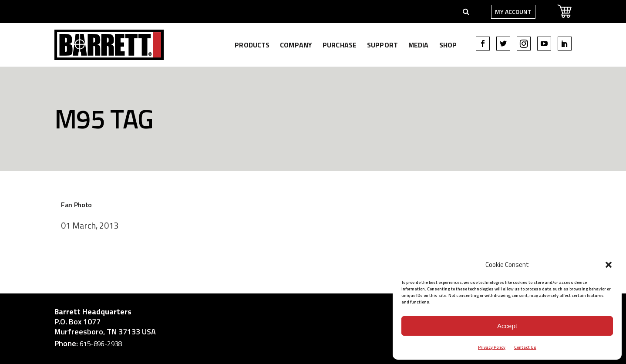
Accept (507, 326)
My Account (513, 12)
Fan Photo (76, 205)
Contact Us (525, 347)
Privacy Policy (492, 347)
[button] (609, 265)
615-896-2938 (101, 344)
